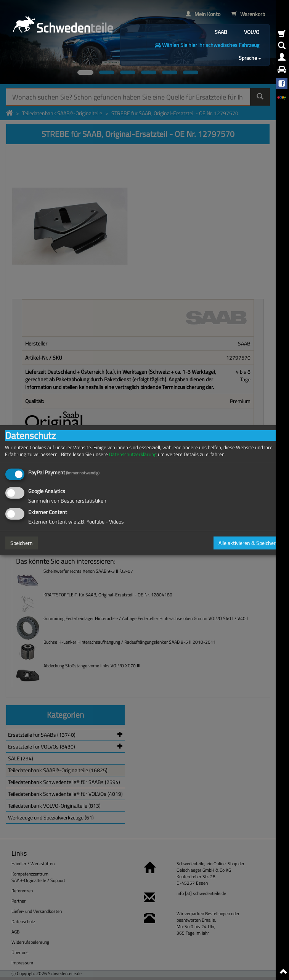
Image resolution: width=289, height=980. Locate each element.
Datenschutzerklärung (133, 454)
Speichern (22, 543)
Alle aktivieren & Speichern (249, 543)
